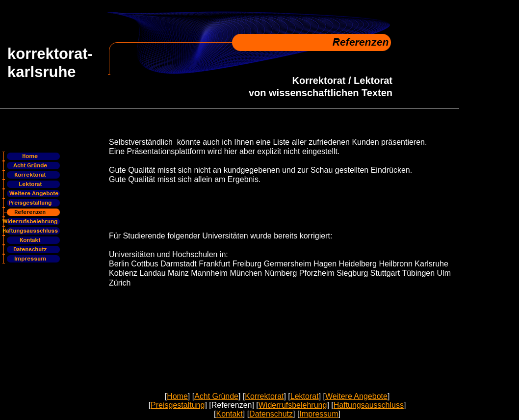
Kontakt (229, 414)
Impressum (319, 414)
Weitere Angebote (356, 396)
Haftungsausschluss (369, 405)
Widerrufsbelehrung (293, 405)
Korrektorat (264, 396)
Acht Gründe (216, 396)
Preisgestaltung (178, 405)
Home (177, 396)
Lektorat (305, 396)
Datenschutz (271, 414)
